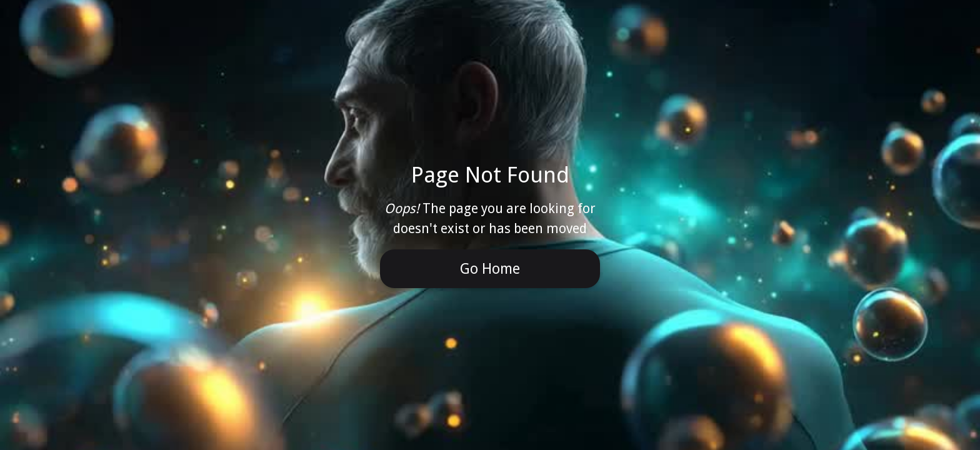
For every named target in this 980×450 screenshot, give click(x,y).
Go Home (490, 269)
